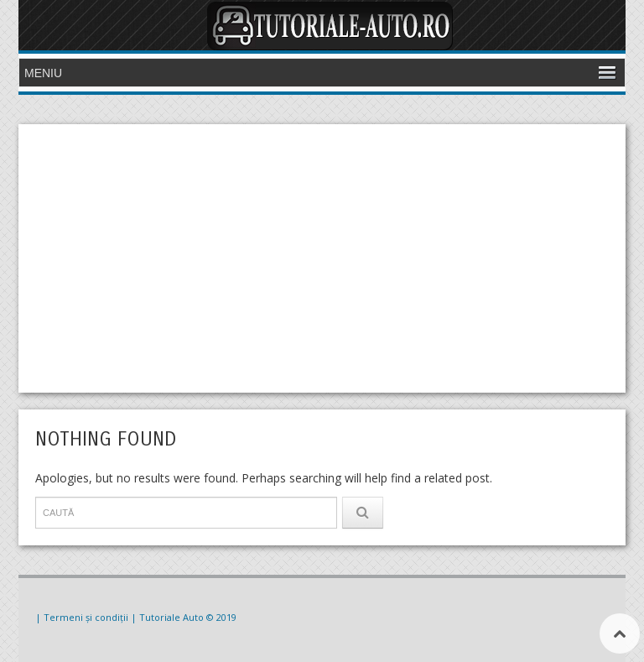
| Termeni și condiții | (86, 617)
